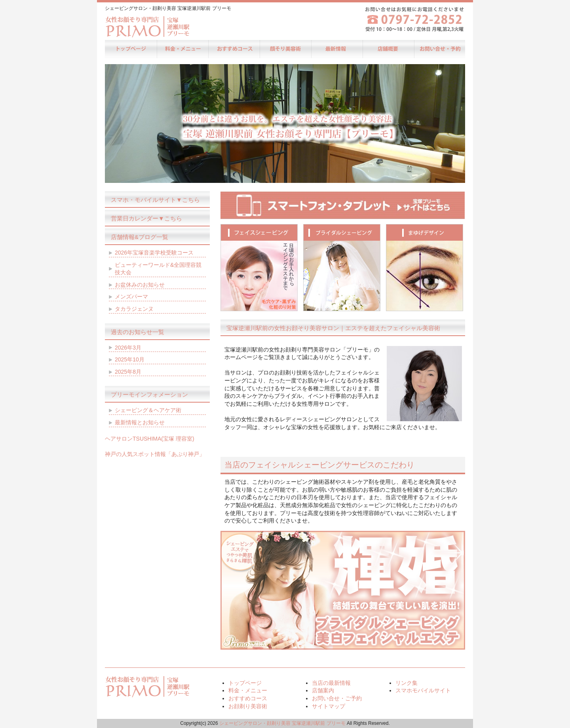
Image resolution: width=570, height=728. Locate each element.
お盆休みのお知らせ (140, 285)
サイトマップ (329, 706)
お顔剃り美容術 (285, 49)
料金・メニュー (182, 49)
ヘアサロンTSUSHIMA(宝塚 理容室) (150, 439)
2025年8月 (128, 372)
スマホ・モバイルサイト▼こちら (155, 200)
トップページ (131, 49)
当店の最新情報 (336, 49)
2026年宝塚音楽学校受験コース (154, 253)
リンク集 (407, 683)
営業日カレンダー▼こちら (146, 218)
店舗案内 (388, 49)
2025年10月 (130, 359)
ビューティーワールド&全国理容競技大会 (158, 269)
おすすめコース (234, 49)
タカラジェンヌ (134, 309)
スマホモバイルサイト (423, 690)
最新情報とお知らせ (140, 422)
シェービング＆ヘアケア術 (148, 410)
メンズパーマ (131, 297)
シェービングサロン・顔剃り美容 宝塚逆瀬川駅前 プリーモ (282, 723)
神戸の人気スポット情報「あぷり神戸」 (155, 454)
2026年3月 (128, 348)
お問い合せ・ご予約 (439, 49)
